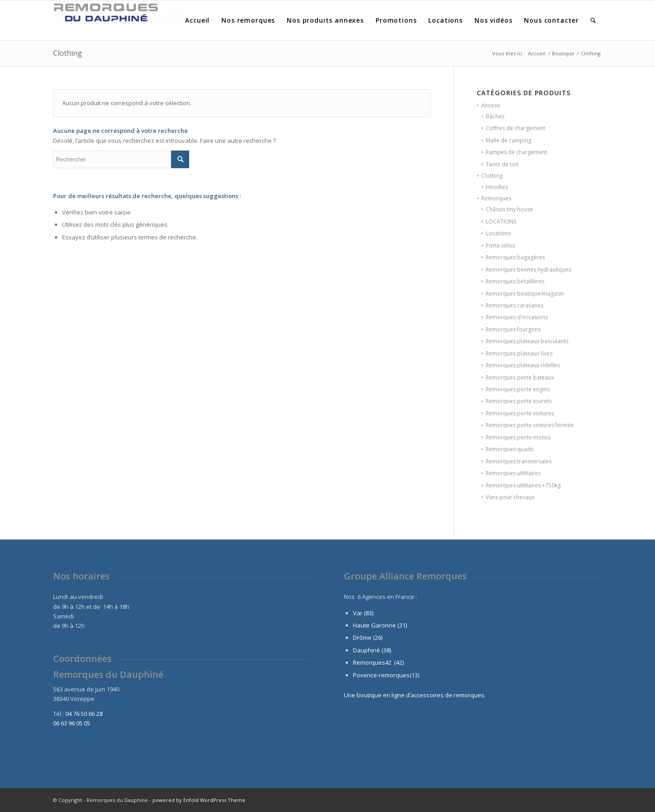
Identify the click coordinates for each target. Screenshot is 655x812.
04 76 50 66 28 (84, 714)
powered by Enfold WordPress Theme (199, 800)
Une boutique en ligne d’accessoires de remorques (414, 695)
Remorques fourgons (513, 329)
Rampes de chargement (516, 152)
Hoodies (497, 187)
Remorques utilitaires (513, 473)
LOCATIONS (501, 221)
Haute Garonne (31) (380, 625)
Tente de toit (502, 164)
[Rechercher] (593, 20)
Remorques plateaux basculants (527, 341)
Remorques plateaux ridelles (523, 365)
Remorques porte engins (518, 389)
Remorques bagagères (515, 257)
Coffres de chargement (516, 128)
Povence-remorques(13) (386, 675)
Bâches (495, 116)
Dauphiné (367, 650)
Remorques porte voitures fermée (530, 425)
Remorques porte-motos (518, 437)
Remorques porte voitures (520, 413)
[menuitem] (197, 20)
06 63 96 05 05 (72, 723)
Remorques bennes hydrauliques (528, 270)
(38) (386, 650)
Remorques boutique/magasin (525, 294)
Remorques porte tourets (519, 401)
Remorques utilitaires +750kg (523, 485)
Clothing (492, 176)
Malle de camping (508, 140)
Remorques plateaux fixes (519, 353)
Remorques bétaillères (515, 281)
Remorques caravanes (515, 305)
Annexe (491, 105)
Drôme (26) (368, 637)
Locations (498, 233)
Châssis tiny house (509, 209)
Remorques (496, 198)
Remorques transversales (519, 461)
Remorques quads (510, 449)
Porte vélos (500, 246)
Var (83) (363, 613)
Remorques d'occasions (517, 317)
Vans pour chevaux (510, 497)
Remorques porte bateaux (520, 377)
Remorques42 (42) (378, 662)
